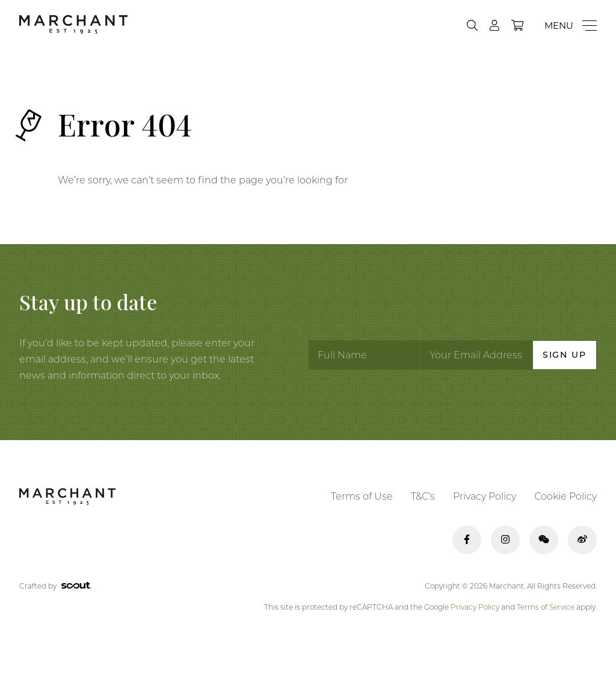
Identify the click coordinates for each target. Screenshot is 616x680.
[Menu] (571, 26)
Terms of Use (362, 496)
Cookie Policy (565, 496)
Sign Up (565, 355)
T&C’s (423, 496)
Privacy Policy (485, 496)
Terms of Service (546, 607)
